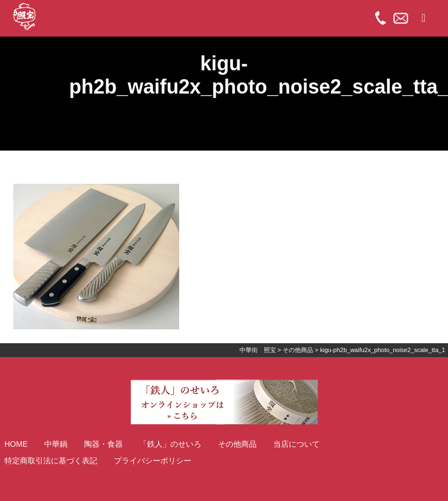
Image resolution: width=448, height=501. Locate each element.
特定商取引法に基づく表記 (51, 461)
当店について (296, 444)
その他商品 (237, 444)
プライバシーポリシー (153, 461)
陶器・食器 (103, 444)
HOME (16, 444)
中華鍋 (56, 444)
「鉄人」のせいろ (170, 444)
